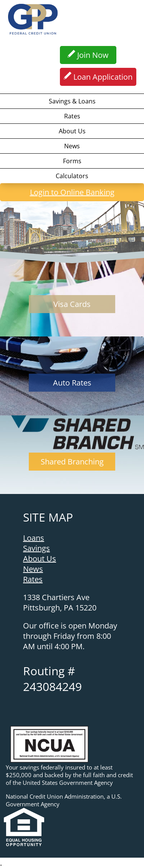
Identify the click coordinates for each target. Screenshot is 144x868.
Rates (72, 116)
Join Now (88, 54)
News (72, 146)
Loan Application (98, 76)
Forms (72, 161)
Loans (34, 538)
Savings (36, 548)
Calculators (72, 176)
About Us (72, 131)
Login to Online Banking (59, 191)
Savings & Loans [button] (72, 101)
